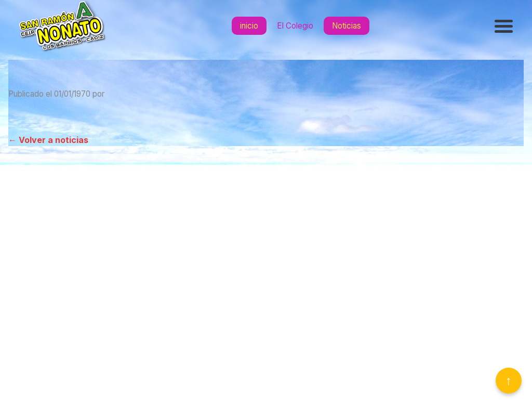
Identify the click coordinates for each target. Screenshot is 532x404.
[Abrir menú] (505, 26)
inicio (249, 26)
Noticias (347, 26)
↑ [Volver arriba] (509, 380)
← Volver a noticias (48, 140)
